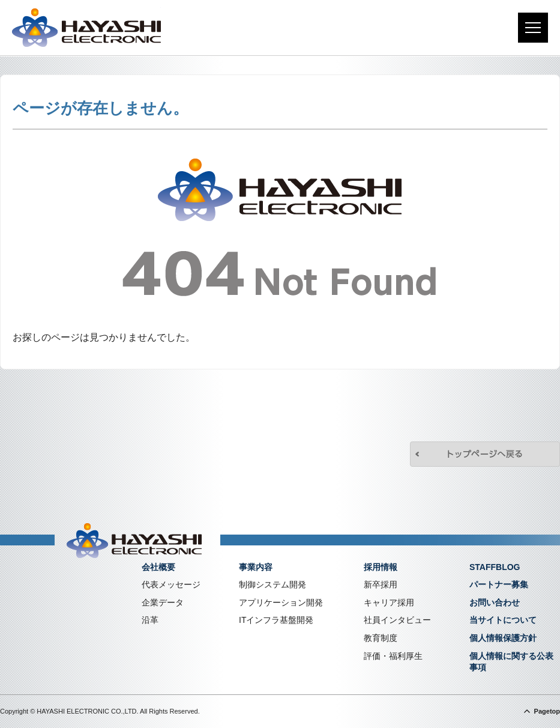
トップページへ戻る (485, 454)
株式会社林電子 (86, 28)
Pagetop (547, 711)
